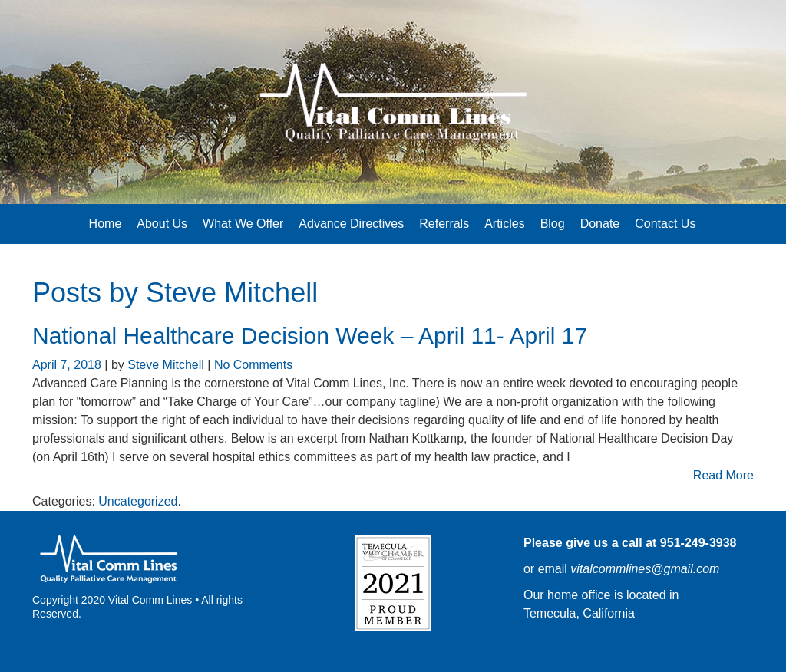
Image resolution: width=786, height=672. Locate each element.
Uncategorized (138, 501)
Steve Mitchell (232, 293)
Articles (504, 224)
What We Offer (243, 224)
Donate (600, 224)
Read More (723, 475)
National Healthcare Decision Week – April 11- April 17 (310, 336)
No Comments (253, 365)
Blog (553, 224)
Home (106, 224)
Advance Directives (351, 224)
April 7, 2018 (68, 365)
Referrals (444, 224)
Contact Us (665, 224)
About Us (162, 224)
